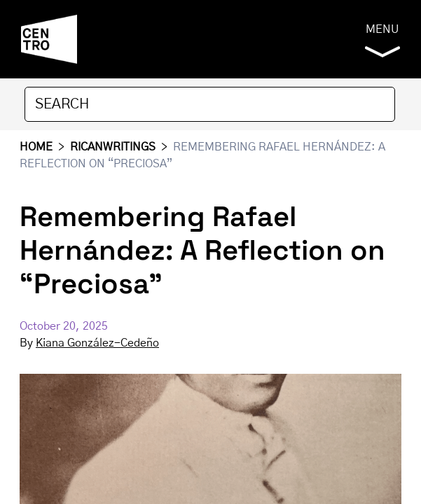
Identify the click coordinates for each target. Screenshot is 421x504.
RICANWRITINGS (113, 147)
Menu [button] (382, 41)
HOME (36, 147)
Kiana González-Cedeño (97, 343)
